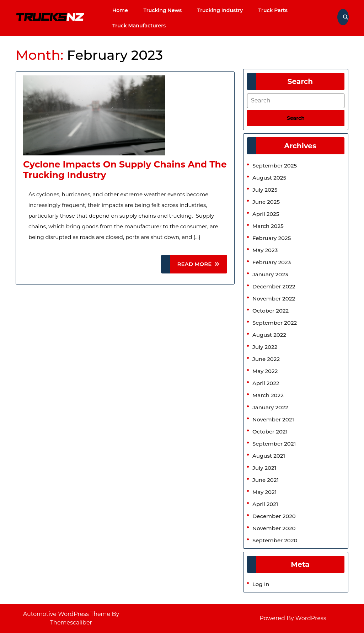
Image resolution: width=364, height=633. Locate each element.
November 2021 (273, 419)
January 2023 (270, 274)
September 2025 (275, 166)
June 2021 (266, 480)
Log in (261, 584)
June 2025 (266, 202)
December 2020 (274, 516)
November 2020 (274, 528)
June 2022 (266, 359)
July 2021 (264, 468)
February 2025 (272, 238)
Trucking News (163, 10)
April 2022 (266, 383)
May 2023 (265, 250)
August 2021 (269, 456)
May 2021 (264, 492)
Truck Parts (273, 10)
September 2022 (275, 323)
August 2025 (269, 178)
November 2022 (274, 299)
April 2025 (266, 214)
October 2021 (270, 432)
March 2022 (268, 395)
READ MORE (202, 267)
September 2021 (274, 444)
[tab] (296, 118)
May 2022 (265, 371)
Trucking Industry (220, 10)
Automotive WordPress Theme (67, 614)
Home (120, 10)
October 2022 (271, 311)
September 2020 (275, 540)
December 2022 (274, 286)
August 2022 (269, 335)
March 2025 (268, 226)
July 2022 (265, 347)
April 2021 (265, 504)
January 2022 (270, 407)
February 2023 (272, 262)
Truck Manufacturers (139, 26)
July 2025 (265, 190)
